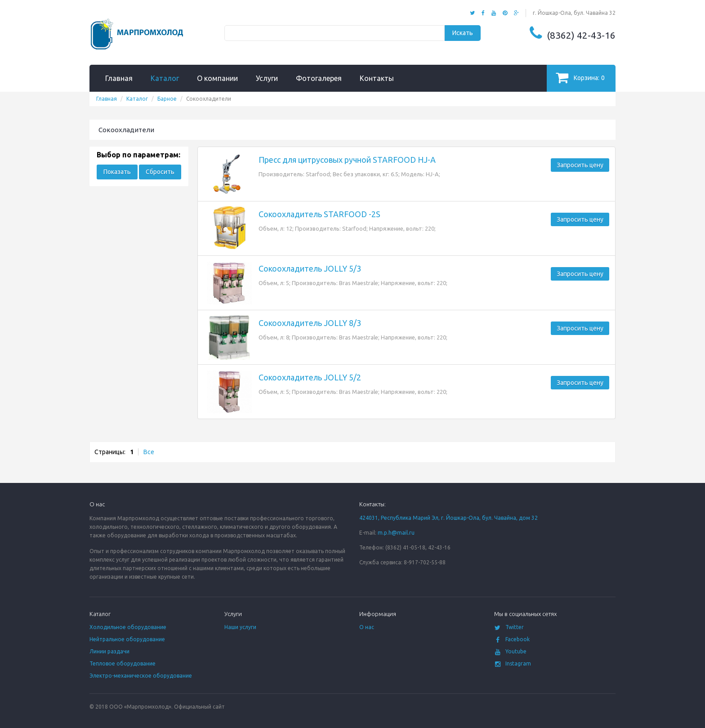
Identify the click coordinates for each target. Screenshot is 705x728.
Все (149, 452)
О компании (217, 78)
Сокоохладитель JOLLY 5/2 (310, 377)
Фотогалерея (319, 78)
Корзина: (580, 78)
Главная (119, 78)
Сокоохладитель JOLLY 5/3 (310, 268)
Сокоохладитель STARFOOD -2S (319, 214)
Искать (463, 33)
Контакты (377, 78)
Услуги (267, 78)
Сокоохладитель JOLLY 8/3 (310, 323)
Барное (167, 99)
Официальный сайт (199, 707)
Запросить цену (580, 165)
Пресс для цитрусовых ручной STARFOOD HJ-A (347, 160)
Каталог (165, 78)
